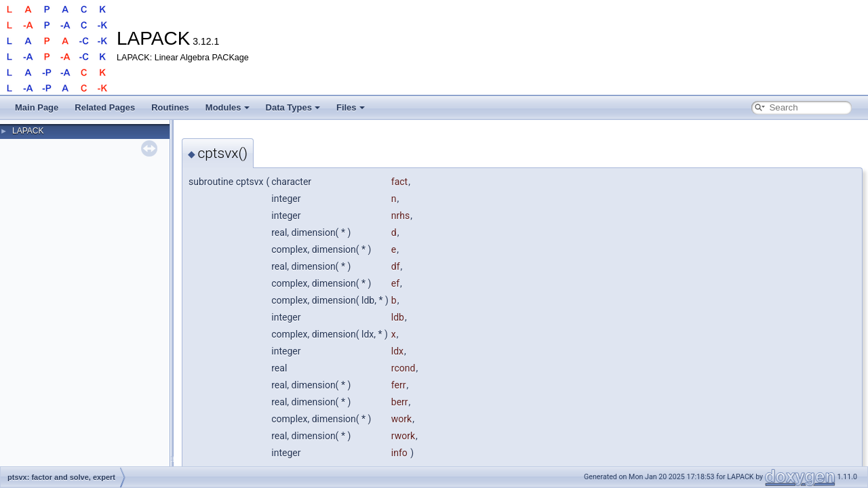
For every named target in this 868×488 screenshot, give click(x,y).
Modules (228, 107)
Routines (170, 107)
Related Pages (105, 107)
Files (351, 107)
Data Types (293, 107)
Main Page (37, 107)
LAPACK (28, 131)
